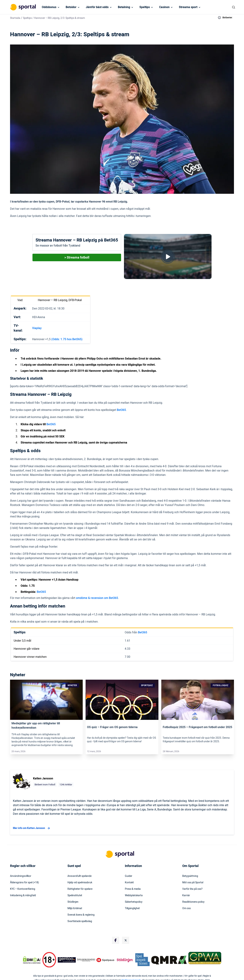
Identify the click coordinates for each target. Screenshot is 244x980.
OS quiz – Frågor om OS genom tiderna (112, 727)
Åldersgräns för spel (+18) (24, 883)
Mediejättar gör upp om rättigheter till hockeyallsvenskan (36, 726)
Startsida (15, 18)
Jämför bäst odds (97, 7)
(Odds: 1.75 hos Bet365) (67, 339)
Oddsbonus (49, 7)
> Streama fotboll (77, 258)
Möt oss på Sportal (193, 883)
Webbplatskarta (134, 895)
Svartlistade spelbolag (80, 921)
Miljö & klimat (75, 908)
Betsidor (71, 7)
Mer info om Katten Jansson (32, 828)
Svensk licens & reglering (81, 915)
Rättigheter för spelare (80, 889)
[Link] (46, 700)
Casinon (164, 7)
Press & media (133, 889)
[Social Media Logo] (116, 940)
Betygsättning (190, 876)
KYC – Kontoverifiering (23, 889)
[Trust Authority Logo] (67, 960)
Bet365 (121, 410)
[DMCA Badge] (32, 960)
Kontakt (129, 883)
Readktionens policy (193, 902)
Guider (129, 876)
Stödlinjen (73, 902)
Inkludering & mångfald (23, 895)
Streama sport (188, 7)
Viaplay (37, 328)
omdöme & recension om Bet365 (97, 598)
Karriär (186, 895)
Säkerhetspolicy (134, 902)
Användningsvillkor (21, 876)
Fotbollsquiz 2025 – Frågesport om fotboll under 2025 (197, 727)
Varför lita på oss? (192, 889)
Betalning (124, 7)
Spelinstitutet (75, 895)
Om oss (186, 908)
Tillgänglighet (132, 908)
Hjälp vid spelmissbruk (80, 883)
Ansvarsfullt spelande (79, 876)
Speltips (145, 7)
